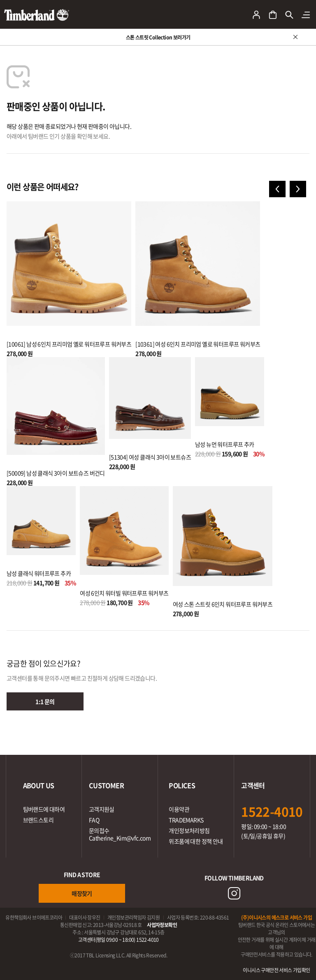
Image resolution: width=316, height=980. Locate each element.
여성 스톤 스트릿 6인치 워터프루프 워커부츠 (223, 604)
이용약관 (179, 809)
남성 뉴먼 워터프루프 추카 (225, 444)
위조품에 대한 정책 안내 (196, 841)
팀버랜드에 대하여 (44, 809)
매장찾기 (82, 893)
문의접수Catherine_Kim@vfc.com (120, 834)
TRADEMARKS (186, 820)
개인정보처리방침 (189, 830)
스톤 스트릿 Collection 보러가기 (158, 37)
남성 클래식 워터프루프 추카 (39, 573)
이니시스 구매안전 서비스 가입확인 (276, 970)
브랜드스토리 (38, 820)
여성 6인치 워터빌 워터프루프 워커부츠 (124, 593)
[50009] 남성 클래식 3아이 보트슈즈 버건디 (56, 473)
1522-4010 (272, 811)
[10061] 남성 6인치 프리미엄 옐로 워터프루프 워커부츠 (69, 344)
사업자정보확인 (162, 925)
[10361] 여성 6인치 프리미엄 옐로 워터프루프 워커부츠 (198, 344)
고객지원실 (102, 809)
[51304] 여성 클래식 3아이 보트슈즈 (150, 457)
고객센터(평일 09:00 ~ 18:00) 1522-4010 (118, 940)
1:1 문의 (45, 701)
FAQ (94, 820)
